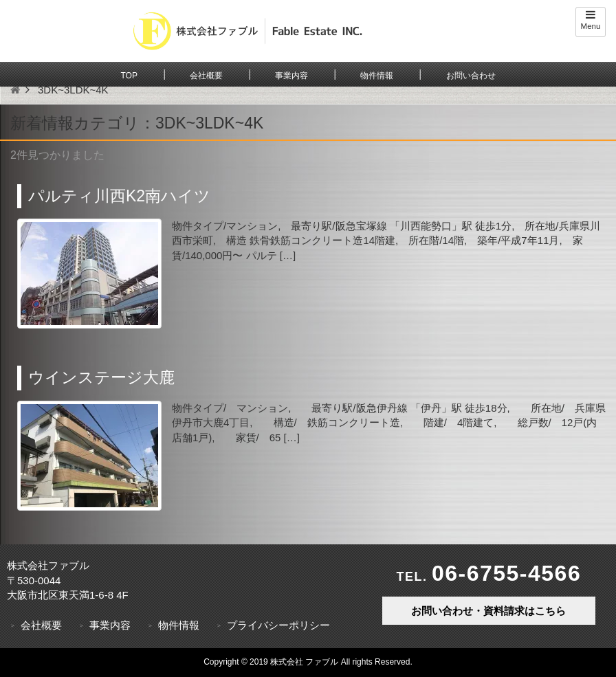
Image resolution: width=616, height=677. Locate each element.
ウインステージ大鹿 (101, 377)
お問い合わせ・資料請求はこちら (488, 611)
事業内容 (291, 76)
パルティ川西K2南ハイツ (119, 196)
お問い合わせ (471, 76)
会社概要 (206, 76)
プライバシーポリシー (278, 625)
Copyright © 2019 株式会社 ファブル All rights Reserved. (308, 662)
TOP (129, 76)
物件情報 (377, 76)
